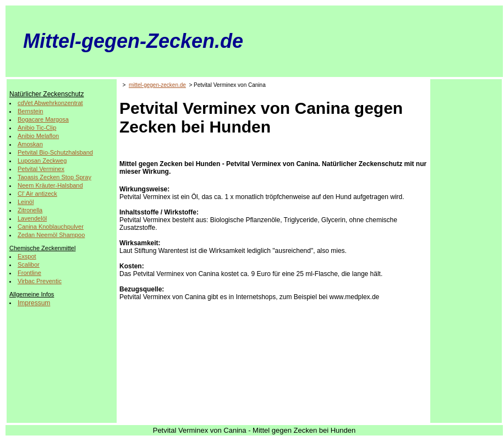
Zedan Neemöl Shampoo (51, 235)
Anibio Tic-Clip (37, 128)
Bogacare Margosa (43, 119)
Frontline (29, 273)
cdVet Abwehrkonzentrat (50, 103)
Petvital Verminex (41, 169)
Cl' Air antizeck (37, 194)
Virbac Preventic (40, 281)
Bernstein (30, 111)
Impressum (34, 303)
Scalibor (29, 264)
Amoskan (30, 144)
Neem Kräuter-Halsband (50, 185)
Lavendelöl (32, 218)
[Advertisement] (466, 247)
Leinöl (26, 202)
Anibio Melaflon (38, 136)
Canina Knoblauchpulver (51, 227)
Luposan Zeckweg (42, 161)
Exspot (27, 256)
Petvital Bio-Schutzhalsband (55, 152)
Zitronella (30, 210)
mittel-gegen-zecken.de (157, 85)
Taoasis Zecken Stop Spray (54, 177)
